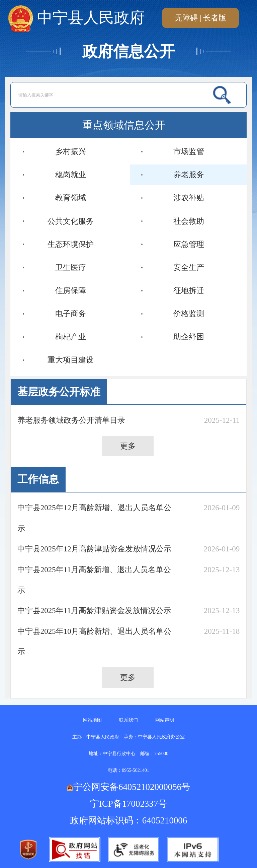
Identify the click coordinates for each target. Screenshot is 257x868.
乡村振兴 (71, 151)
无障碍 (186, 18)
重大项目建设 (71, 360)
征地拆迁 (189, 290)
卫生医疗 (71, 267)
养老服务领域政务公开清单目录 (71, 420)
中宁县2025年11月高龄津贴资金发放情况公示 (94, 610)
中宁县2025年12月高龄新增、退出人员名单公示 (94, 518)
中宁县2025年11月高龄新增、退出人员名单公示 (94, 580)
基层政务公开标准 (59, 392)
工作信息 (38, 479)
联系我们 (128, 720)
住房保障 (71, 290)
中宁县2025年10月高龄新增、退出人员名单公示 (94, 641)
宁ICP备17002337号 (130, 804)
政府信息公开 (128, 51)
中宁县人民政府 (76, 18)
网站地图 (92, 720)
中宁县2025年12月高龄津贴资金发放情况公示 (94, 549)
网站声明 (165, 720)
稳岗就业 (71, 175)
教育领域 (71, 198)
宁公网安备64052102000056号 (128, 787)
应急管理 (189, 244)
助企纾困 (189, 337)
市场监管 (189, 151)
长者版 (215, 18)
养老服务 (189, 175)
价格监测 (189, 314)
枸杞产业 (71, 337)
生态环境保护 (71, 244)
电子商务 (71, 314)
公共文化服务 (71, 221)
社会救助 (189, 221)
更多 (128, 446)
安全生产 (189, 267)
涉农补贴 (189, 198)
